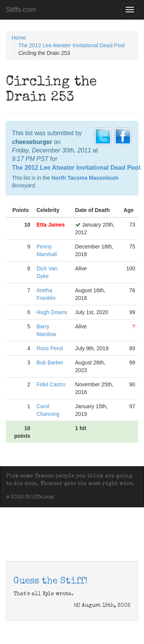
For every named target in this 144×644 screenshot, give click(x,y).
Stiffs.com (21, 10)
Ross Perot (50, 348)
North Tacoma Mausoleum (85, 178)
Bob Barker (50, 363)
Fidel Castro (51, 384)
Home (19, 38)
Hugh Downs (52, 312)
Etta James (51, 225)
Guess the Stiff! (50, 581)
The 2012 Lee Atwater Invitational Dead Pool (72, 45)
